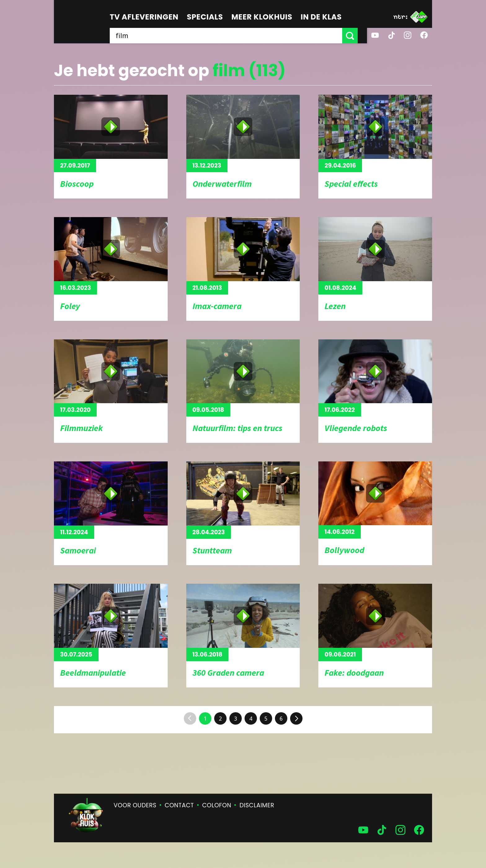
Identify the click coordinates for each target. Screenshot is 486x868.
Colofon (217, 805)
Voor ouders (135, 805)
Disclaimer (257, 805)
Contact (179, 805)
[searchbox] (231, 36)
